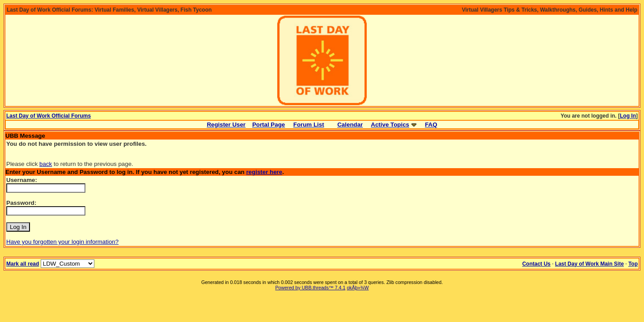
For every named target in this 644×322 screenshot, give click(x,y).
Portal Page (269, 125)
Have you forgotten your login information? (62, 242)
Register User (226, 125)
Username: (22, 180)
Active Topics (390, 125)
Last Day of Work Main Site (589, 264)
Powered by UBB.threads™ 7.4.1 (310, 288)
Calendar (350, 125)
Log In (628, 116)
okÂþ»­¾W (358, 288)
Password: (21, 203)
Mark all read (23, 264)
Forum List (309, 125)
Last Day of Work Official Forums (49, 116)
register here (264, 172)
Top (633, 264)
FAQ (431, 125)
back (46, 164)
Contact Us (536, 264)
